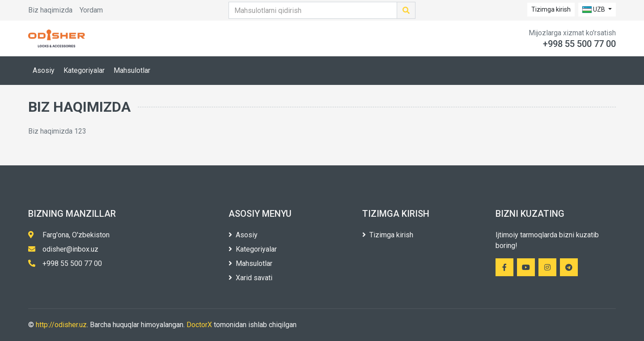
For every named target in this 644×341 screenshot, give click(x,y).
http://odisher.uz (61, 325)
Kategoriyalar (84, 70)
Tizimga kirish (551, 9)
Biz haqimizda (50, 10)
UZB (594, 10)
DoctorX (199, 325)
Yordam (91, 10)
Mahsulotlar (132, 70)
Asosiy (44, 70)
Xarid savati (250, 278)
